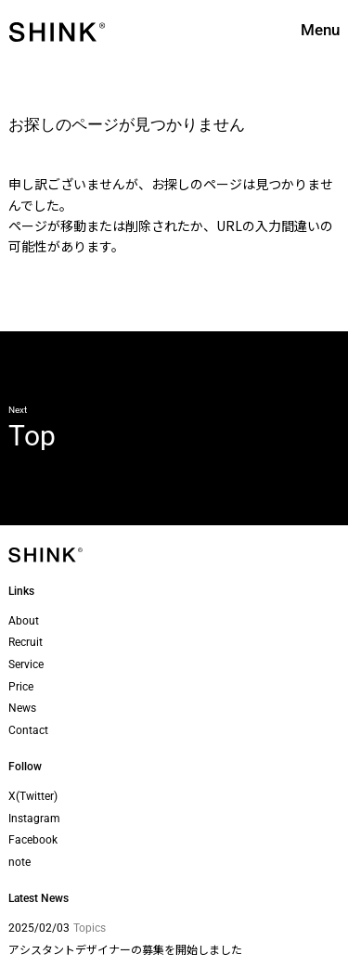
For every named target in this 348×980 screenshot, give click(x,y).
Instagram (34, 819)
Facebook (33, 840)
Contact (28, 730)
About (24, 621)
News (22, 708)
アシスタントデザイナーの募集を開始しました (125, 949)
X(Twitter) (33, 796)
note (19, 862)
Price (21, 687)
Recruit (26, 642)
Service (26, 664)
